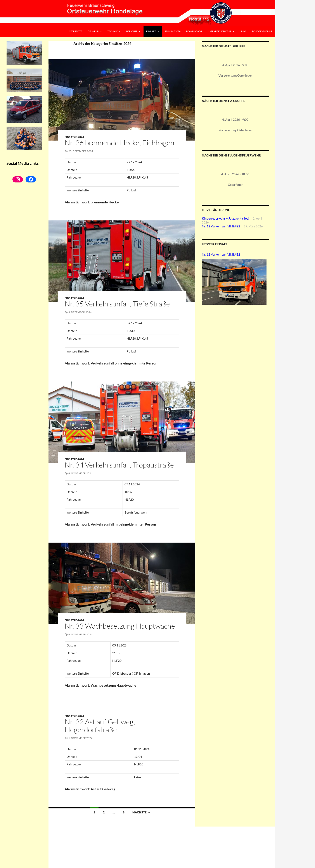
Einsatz (151, 31)
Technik (112, 31)
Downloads (194, 31)
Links (243, 31)
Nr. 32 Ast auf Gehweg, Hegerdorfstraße (100, 726)
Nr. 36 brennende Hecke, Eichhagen (119, 143)
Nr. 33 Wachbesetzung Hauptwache (120, 626)
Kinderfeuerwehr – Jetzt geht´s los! (226, 218)
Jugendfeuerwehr (219, 31)
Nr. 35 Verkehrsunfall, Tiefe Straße (117, 304)
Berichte (132, 31)
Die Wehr (93, 31)
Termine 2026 (173, 31)
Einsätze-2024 (74, 137)
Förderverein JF (262, 31)
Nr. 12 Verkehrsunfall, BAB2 (221, 226)
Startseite (76, 31)
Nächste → (141, 812)
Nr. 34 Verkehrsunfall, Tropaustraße (119, 465)
